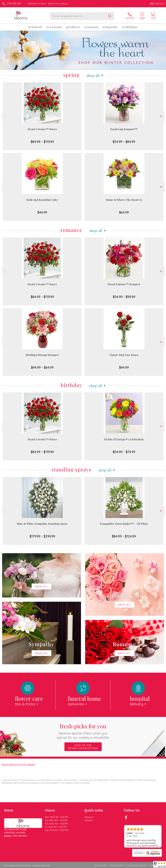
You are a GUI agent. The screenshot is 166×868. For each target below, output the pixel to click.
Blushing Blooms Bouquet (42, 355)
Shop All (93, 75)
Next (162, 116)
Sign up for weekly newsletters (83, 747)
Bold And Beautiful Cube (42, 200)
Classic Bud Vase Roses (124, 355)
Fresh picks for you (83, 731)
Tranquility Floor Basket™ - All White (124, 524)
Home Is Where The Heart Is (124, 200)
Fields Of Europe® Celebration (124, 439)
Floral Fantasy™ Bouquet (124, 284)
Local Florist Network (137, 865)
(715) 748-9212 (14, 4)
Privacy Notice (117, 865)
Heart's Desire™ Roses (42, 129)
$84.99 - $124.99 (124, 536)
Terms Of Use (100, 865)
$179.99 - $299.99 (42, 536)
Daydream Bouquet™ (124, 129)
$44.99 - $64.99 (42, 367)
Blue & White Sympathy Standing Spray (42, 524)
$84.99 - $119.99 (42, 142)
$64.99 (124, 212)
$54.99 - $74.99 (124, 452)
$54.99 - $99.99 (124, 297)
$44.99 (42, 212)
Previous (4, 116)
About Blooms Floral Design (18, 764)
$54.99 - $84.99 (124, 142)
